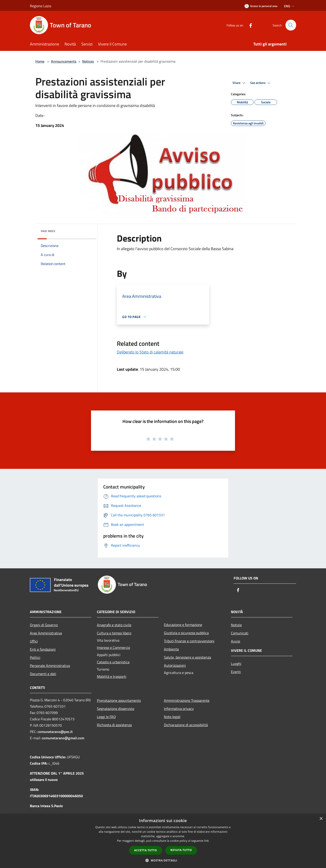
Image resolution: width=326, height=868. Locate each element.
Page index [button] (48, 231)
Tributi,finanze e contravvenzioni (189, 641)
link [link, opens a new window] (207, 841)
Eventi (236, 672)
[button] (163, 860)
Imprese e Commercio (113, 647)
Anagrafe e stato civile (114, 625)
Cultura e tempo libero (114, 633)
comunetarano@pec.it (55, 732)
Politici (35, 657)
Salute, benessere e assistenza (187, 657)
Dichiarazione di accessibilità (186, 725)
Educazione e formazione (183, 625)
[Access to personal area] (261, 6)
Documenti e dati (43, 674)
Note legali (172, 717)
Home (40, 61)
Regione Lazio (41, 6)
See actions (261, 83)
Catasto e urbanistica (113, 662)
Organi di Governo (44, 625)
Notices (88, 61)
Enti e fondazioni (43, 649)
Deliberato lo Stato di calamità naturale (150, 352)
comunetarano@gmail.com (63, 738)
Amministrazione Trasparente (187, 700)
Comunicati (240, 633)
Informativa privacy (179, 709)
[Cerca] (291, 25)
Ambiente (171, 649)
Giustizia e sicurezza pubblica (186, 633)
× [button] (321, 819)
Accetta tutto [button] (146, 850)
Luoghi (236, 664)
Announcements (64, 61)
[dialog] (163, 841)
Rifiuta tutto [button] (181, 850)
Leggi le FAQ (106, 717)
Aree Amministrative (46, 633)
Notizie (236, 625)
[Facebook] (249, 25)
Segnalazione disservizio (116, 709)
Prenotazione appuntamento (119, 700)
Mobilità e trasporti (112, 676)
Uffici (34, 641)
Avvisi (236, 641)
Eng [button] (290, 6)
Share (240, 83)
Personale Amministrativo (50, 666)
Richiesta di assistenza (114, 725)
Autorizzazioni (175, 665)
